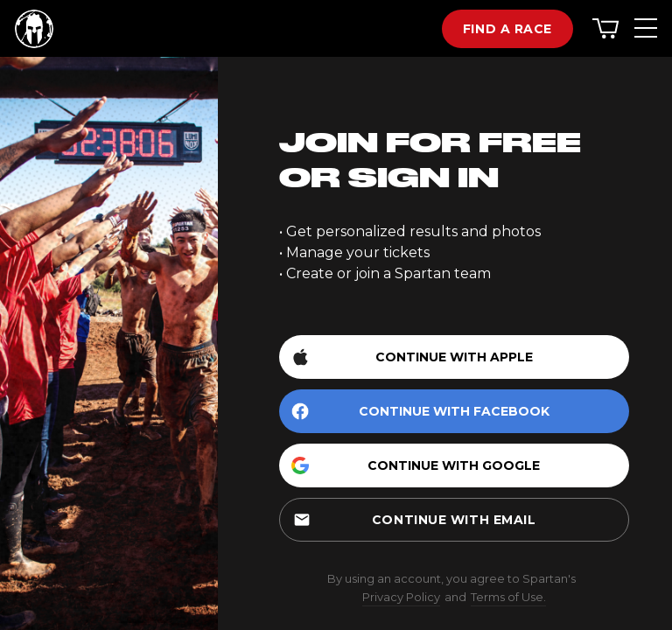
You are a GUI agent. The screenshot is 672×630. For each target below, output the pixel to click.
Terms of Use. (508, 597)
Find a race (507, 29)
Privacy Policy (401, 597)
